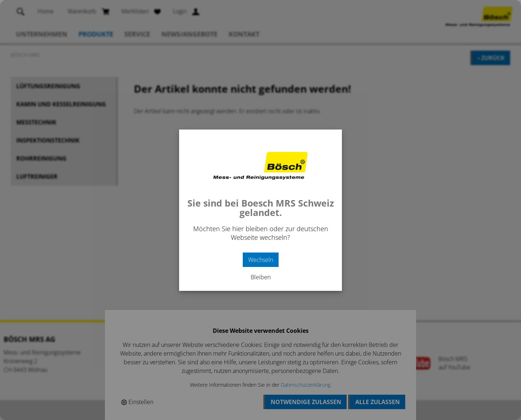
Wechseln (261, 260)
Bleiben (261, 277)
